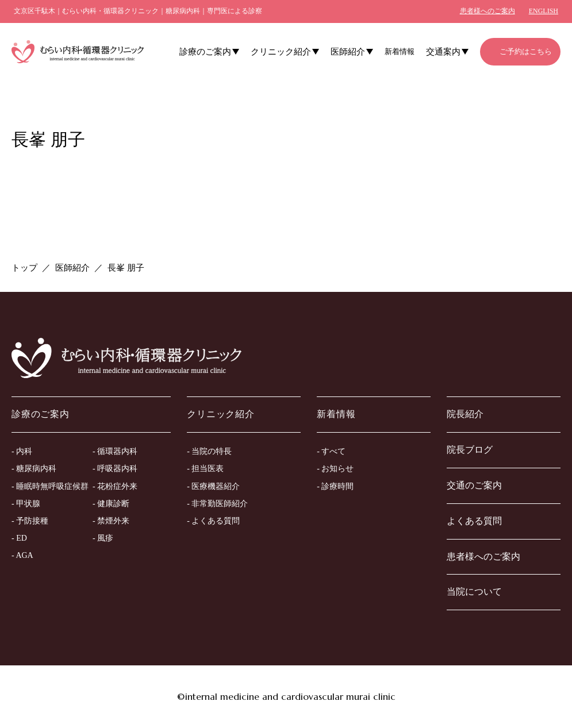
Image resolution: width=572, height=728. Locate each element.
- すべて (331, 451)
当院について (474, 592)
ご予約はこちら (526, 51)
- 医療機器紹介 (213, 486)
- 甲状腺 (26, 504)
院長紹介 (465, 414)
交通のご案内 (474, 485)
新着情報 (400, 51)
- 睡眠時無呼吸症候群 (50, 486)
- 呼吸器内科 (115, 469)
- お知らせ (335, 469)
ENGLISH (544, 11)
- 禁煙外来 (111, 521)
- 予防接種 (30, 521)
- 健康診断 (111, 504)
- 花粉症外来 (115, 486)
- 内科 (22, 451)
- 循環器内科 (115, 451)
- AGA (22, 555)
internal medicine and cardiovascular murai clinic (290, 696)
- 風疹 (103, 538)
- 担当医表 (205, 469)
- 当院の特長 (209, 451)
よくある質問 (474, 521)
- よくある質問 (213, 521)
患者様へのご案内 (487, 11)
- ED (19, 538)
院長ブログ (470, 450)
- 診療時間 (335, 486)
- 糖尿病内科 (34, 469)
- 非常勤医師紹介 (217, 504)
